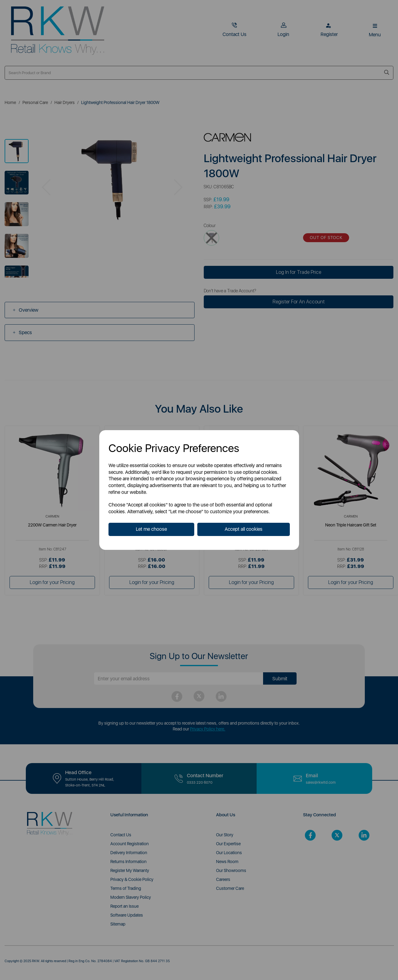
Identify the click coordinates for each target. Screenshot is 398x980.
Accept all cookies (244, 529)
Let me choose (151, 529)
